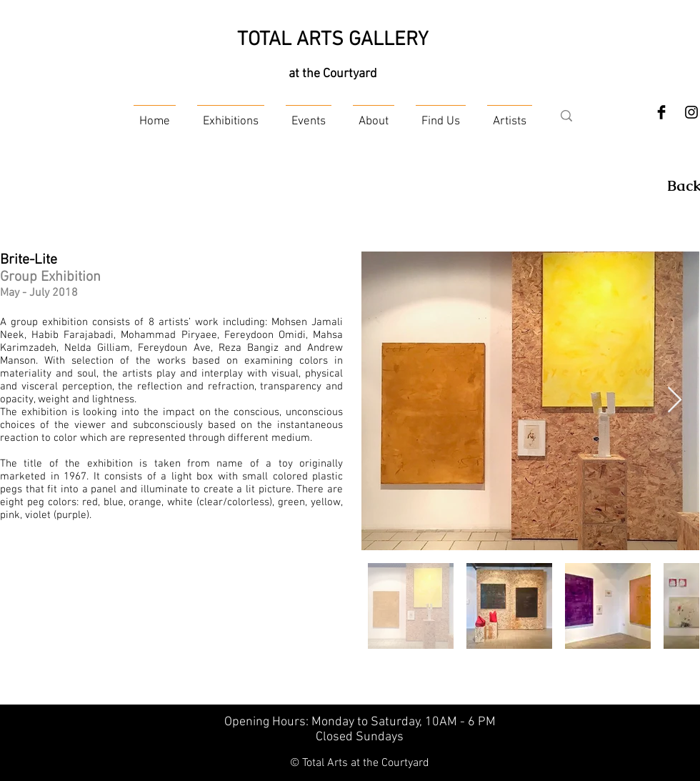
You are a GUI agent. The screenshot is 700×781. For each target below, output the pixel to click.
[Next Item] (675, 401)
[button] (231, 115)
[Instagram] (691, 112)
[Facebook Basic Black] (661, 112)
